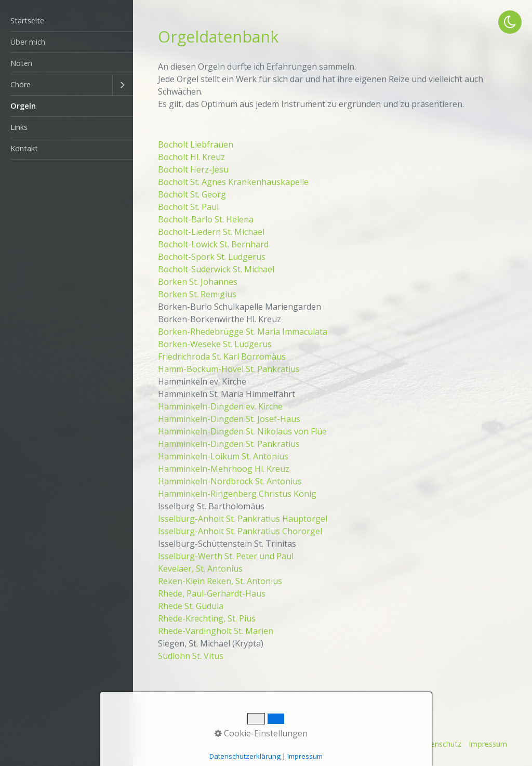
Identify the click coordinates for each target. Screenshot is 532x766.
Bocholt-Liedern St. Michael (211, 232)
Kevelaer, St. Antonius (200, 569)
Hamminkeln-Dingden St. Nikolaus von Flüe (242, 431)
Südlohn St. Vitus (191, 656)
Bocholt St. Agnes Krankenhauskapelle (233, 182)
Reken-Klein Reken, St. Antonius (220, 581)
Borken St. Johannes (198, 282)
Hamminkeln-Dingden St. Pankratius (229, 444)
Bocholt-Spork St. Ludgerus (212, 257)
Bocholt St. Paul (188, 207)
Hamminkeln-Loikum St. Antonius (223, 456)
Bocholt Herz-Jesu (193, 169)
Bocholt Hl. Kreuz (191, 157)
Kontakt (24, 148)
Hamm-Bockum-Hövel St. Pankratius (229, 369)
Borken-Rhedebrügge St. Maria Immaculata (243, 332)
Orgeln (23, 106)
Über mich (28, 42)
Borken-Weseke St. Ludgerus (215, 344)
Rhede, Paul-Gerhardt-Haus (212, 593)
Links (19, 127)
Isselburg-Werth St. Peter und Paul (226, 556)
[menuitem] (66, 21)
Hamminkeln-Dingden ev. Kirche (220, 406)
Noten (21, 63)
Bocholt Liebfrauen (196, 144)
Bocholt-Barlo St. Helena (206, 219)
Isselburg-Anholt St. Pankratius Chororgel (240, 531)
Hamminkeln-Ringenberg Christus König (237, 494)
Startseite (27, 21)
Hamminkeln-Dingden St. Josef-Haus (229, 419)
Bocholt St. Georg (192, 194)
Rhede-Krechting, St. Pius (207, 618)
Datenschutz (440, 744)
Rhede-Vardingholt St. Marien (216, 631)
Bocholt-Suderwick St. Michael (216, 269)
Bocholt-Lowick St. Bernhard (213, 244)
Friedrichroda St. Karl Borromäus (222, 356)
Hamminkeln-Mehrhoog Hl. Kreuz (224, 469)
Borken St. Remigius (197, 294)
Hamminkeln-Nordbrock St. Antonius (230, 481)
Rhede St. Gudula (191, 606)
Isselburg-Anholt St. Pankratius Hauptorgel (243, 519)
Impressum (488, 744)
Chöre (21, 84)
